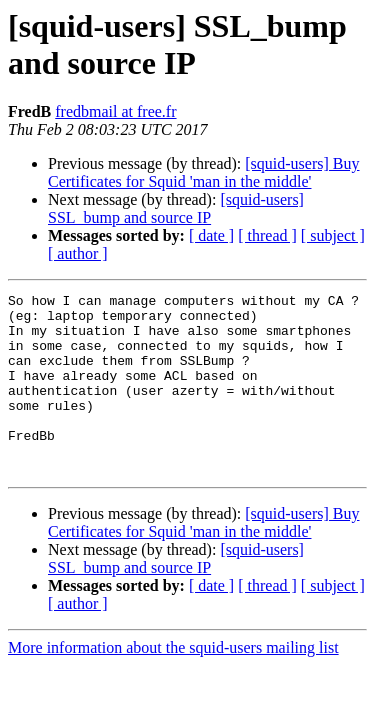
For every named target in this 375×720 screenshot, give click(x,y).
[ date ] (211, 235)
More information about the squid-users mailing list (173, 683)
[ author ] (78, 253)
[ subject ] (333, 235)
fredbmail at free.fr (115, 111)
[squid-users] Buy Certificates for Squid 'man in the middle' (204, 172)
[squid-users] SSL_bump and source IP (176, 208)
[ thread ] (267, 235)
